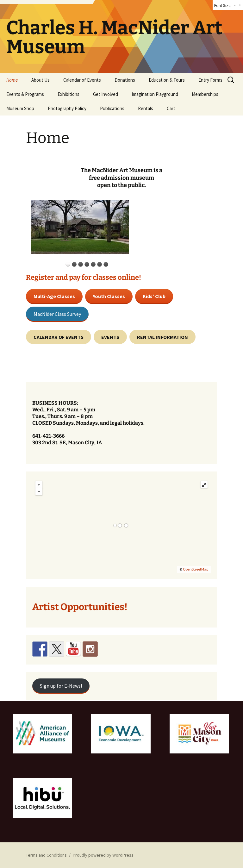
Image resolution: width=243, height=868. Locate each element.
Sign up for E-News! (61, 686)
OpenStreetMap (196, 569)
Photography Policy (67, 108)
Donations (125, 80)
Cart (171, 108)
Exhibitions (69, 94)
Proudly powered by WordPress (103, 855)
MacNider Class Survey (57, 314)
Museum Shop (20, 108)
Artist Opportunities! (80, 607)
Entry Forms (210, 80)
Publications (112, 108)
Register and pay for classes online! (84, 277)
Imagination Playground (155, 94)
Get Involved (106, 94)
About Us (40, 80)
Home (12, 80)
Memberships (205, 94)
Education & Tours (167, 80)
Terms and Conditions (46, 855)
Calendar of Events (82, 80)
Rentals (146, 108)
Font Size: (223, 6)
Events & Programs (25, 94)
